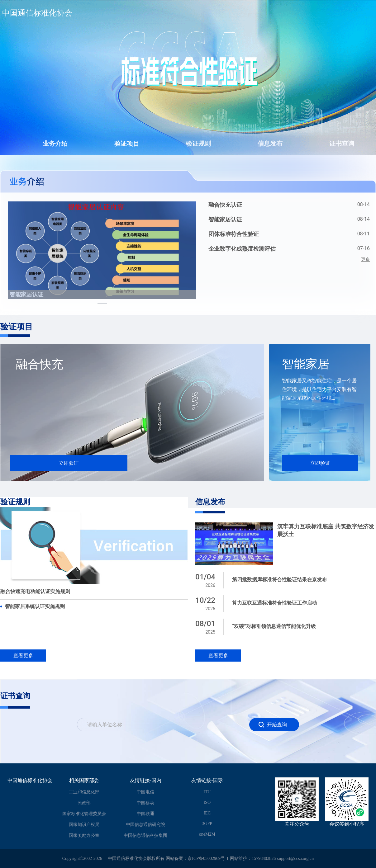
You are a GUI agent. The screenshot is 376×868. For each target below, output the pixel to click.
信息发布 (270, 144)
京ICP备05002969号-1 (208, 859)
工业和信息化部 (84, 792)
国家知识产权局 (84, 825)
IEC (207, 813)
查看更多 (23, 656)
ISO (207, 802)
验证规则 (198, 144)
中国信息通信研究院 (145, 825)
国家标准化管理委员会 (84, 814)
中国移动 (145, 803)
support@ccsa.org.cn (296, 859)
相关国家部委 (84, 780)
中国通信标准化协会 (37, 13)
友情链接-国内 (146, 780)
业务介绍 (55, 144)
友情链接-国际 (207, 780)
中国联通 (145, 814)
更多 (365, 259)
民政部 (84, 803)
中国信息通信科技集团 (145, 835)
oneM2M (207, 834)
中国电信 (145, 792)
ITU (207, 792)
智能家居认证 (26, 294)
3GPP (207, 824)
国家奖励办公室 (84, 835)
